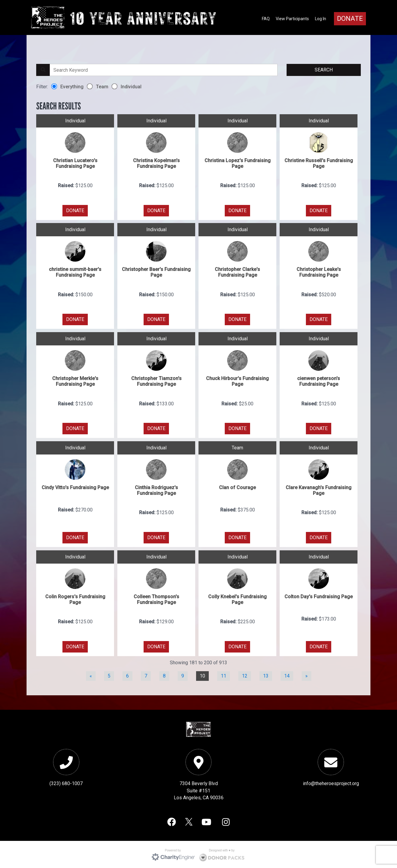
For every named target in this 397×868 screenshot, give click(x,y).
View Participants (292, 19)
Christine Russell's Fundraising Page (319, 162)
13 (266, 675)
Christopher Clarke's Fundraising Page (237, 272)
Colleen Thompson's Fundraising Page (156, 599)
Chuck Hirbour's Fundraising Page (237, 381)
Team (98, 86)
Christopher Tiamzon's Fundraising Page (156, 381)
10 (202, 675)
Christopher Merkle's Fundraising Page (75, 381)
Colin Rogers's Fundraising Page (75, 599)
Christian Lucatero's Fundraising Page (75, 162)
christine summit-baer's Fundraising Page (75, 272)
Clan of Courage (237, 487)
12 (245, 675)
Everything (67, 86)
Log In (321, 19)
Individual (127, 86)
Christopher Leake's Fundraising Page (319, 272)
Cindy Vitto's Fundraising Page (75, 487)
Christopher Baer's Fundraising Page (156, 272)
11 (224, 675)
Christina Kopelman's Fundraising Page (156, 162)
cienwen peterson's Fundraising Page (319, 381)
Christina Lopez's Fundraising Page (238, 162)
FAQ (266, 19)
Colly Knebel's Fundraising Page (237, 599)
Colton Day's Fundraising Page (319, 596)
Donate (350, 19)
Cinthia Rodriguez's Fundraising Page (156, 489)
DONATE (75, 210)
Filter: (42, 86)
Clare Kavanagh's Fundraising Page (319, 489)
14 (287, 675)
